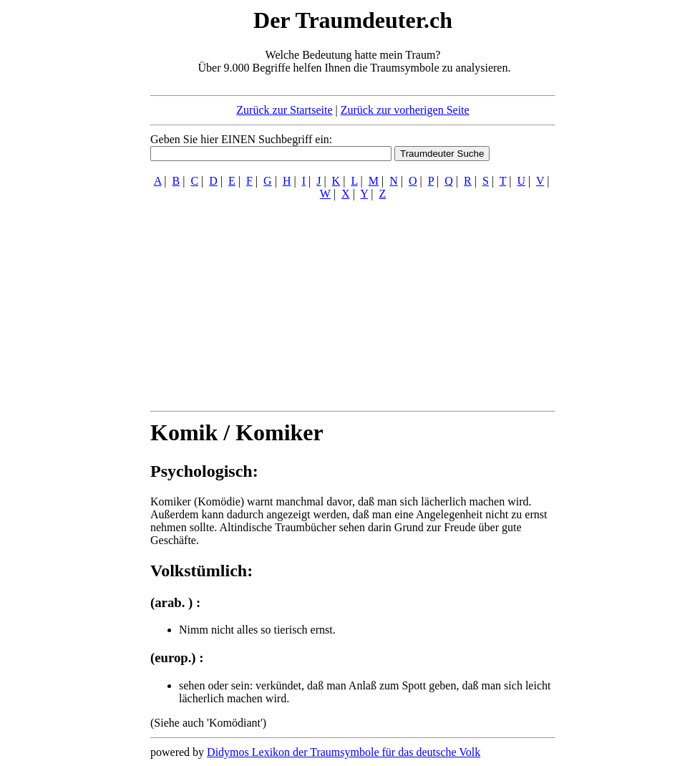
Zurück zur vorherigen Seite (405, 110)
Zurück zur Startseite (284, 110)
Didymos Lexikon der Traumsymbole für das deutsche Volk (344, 752)
